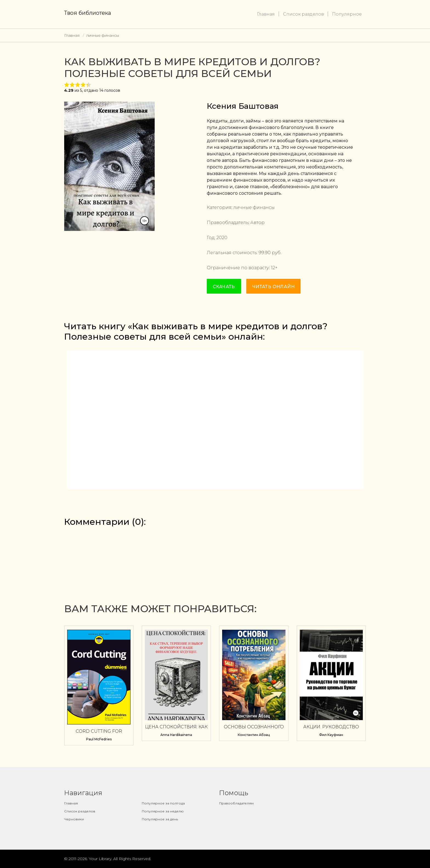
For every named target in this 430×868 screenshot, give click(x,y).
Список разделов (303, 14)
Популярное (347, 14)
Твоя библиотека (88, 13)
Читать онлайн (273, 287)
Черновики (74, 819)
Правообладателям (236, 803)
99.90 (265, 253)
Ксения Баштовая (243, 106)
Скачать (224, 287)
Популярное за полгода (163, 803)
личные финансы (103, 35)
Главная (266, 14)
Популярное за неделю (163, 811)
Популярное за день (160, 819)
